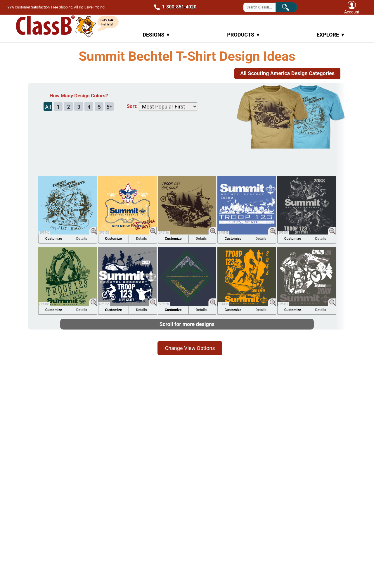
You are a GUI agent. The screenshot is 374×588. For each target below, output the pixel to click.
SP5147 (283, 304)
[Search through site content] (263, 7)
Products (243, 35)
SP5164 (44, 304)
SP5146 (224, 304)
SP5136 (164, 233)
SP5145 (224, 233)
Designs (156, 35)
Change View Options (190, 348)
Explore (330, 35)
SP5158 (104, 233)
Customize (54, 239)
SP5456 (164, 304)
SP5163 (104, 304)
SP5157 (283, 233)
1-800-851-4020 (173, 7)
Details (82, 239)
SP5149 (44, 233)
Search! (291, 7)
